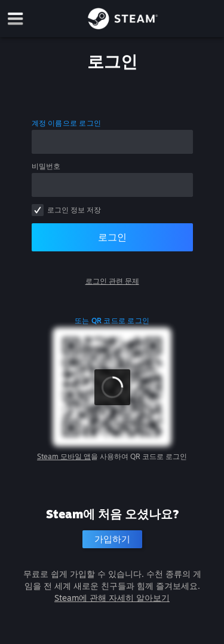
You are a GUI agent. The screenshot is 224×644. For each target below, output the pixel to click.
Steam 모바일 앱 (64, 456)
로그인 (112, 237)
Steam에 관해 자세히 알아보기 (112, 598)
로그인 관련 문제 (112, 281)
